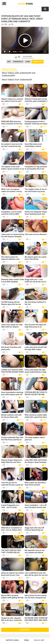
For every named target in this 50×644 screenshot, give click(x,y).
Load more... (25, 630)
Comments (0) (37, 62)
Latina (25, 4)
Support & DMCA (12, 640)
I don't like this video (19, 57)
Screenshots (18, 62)
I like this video (16, 57)
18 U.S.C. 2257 (39, 640)
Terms (26, 640)
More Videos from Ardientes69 (17, 80)
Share (28, 62)
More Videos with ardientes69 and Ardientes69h (19, 74)
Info (9, 62)
